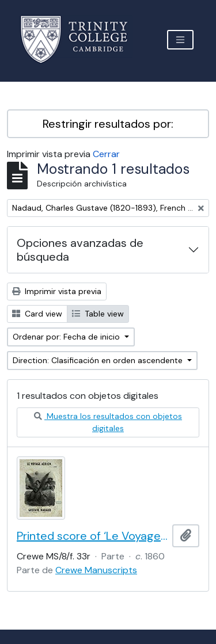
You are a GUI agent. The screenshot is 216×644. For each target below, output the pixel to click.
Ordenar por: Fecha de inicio (67, 337)
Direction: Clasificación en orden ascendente (99, 360)
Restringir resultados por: (108, 124)
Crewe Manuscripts (96, 570)
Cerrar (106, 154)
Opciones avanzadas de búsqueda (80, 250)
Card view (37, 314)
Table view (98, 314)
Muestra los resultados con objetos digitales (108, 422)
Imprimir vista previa (57, 291)
